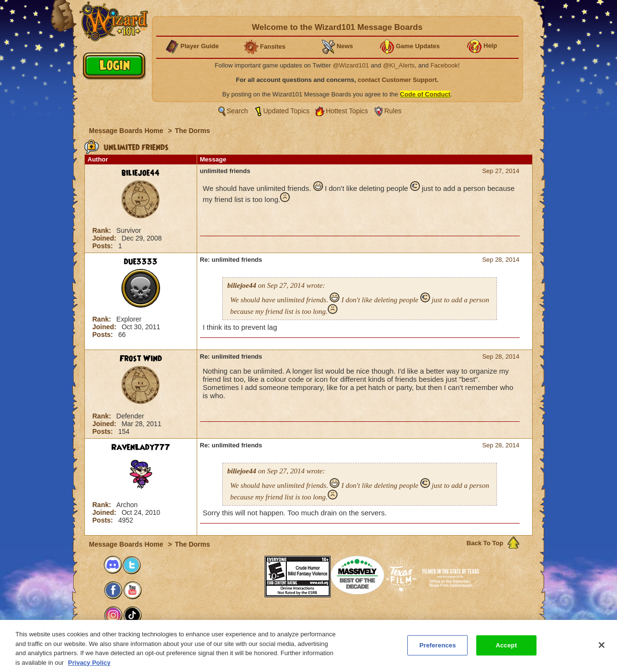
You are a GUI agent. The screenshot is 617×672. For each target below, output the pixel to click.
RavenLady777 (141, 447)
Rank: (103, 230)
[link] (245, 570)
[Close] (602, 651)
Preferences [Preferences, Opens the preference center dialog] (438, 651)
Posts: (104, 246)
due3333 (141, 262)
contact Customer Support (397, 80)
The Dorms (193, 131)
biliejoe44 (141, 173)
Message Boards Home (127, 131)
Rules (393, 111)
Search (237, 111)
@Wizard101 (351, 65)
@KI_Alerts (399, 65)
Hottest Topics (347, 111)
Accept (506, 651)
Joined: (106, 238)
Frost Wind (141, 359)
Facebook (444, 65)
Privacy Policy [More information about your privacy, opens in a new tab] (89, 668)
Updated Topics (286, 111)
